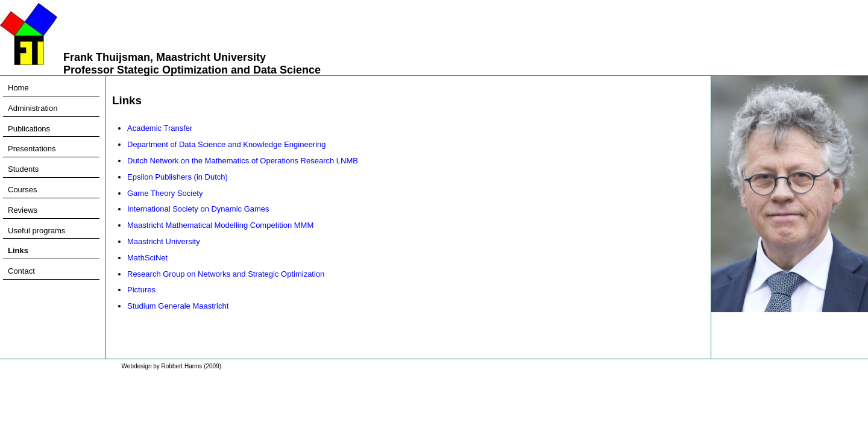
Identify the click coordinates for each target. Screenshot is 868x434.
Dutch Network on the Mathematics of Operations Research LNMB (243, 161)
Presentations (32, 149)
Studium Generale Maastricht (178, 306)
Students (23, 169)
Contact (21, 271)
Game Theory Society (165, 193)
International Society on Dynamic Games (198, 209)
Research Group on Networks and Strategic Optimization (226, 274)
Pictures (141, 290)
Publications (29, 129)
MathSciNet (147, 258)
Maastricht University (164, 241)
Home (18, 88)
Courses (22, 190)
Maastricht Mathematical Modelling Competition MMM (220, 225)
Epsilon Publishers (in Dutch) (178, 177)
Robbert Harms (182, 366)
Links (18, 250)
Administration (33, 108)
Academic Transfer (160, 128)
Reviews (23, 210)
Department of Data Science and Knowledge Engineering (227, 144)
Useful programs (36, 231)
